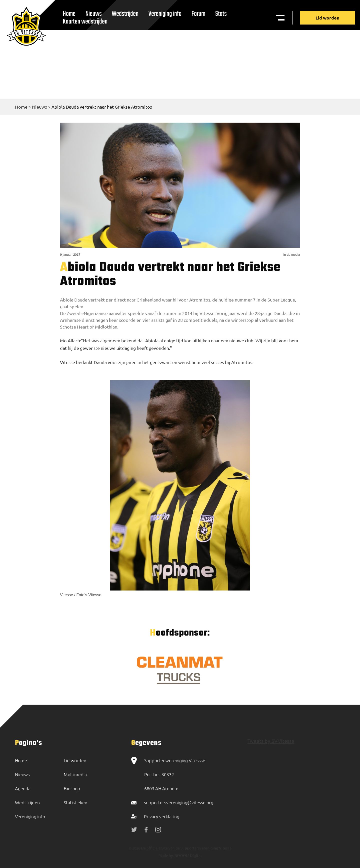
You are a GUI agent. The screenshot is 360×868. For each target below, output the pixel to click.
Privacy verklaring (162, 816)
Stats (221, 14)
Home (21, 107)
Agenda (23, 788)
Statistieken (75, 802)
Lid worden (327, 18)
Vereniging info (165, 14)
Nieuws (39, 107)
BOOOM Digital (188, 855)
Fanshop (72, 788)
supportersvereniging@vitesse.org (179, 802)
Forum (198, 14)
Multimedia (75, 774)
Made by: (166, 855)
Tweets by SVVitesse (271, 741)
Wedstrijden (125, 14)
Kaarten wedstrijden (85, 22)
